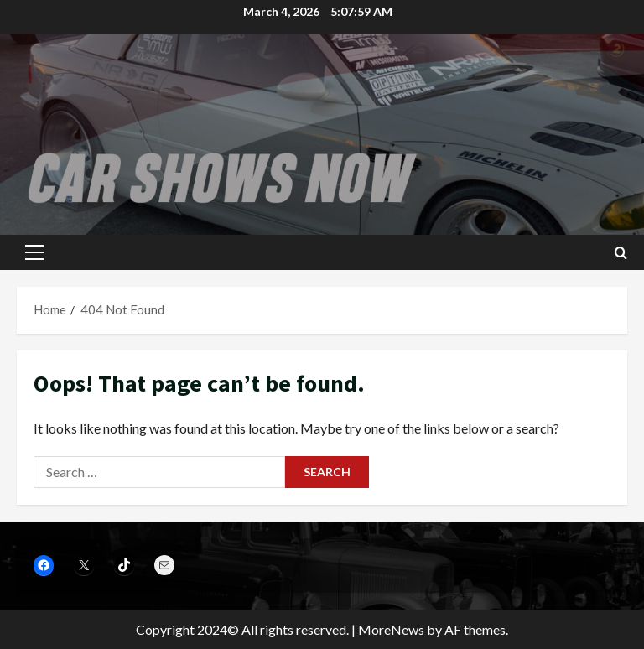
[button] (35, 252)
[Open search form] (621, 253)
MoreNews (391, 629)
